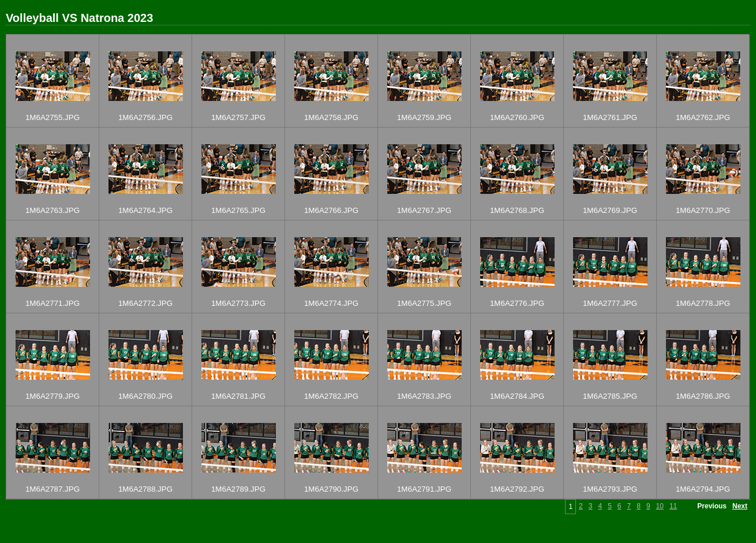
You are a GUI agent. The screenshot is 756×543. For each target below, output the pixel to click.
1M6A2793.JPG (610, 489)
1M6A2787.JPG (53, 489)
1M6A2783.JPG (424, 396)
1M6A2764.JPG (145, 210)
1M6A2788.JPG (145, 489)
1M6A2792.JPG (517, 489)
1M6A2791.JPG (424, 489)
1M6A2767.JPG (424, 210)
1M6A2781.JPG (238, 396)
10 (660, 506)
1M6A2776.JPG (517, 303)
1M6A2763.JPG (53, 210)
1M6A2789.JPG (238, 489)
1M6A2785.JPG (610, 396)
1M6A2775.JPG (424, 303)
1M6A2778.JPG (703, 303)
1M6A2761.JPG (610, 117)
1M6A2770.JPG (703, 210)
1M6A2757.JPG (238, 117)
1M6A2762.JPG (703, 117)
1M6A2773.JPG (238, 303)
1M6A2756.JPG (145, 117)
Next (740, 506)
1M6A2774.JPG (331, 303)
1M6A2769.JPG (610, 210)
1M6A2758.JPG (331, 117)
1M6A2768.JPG (517, 210)
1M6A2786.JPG (703, 396)
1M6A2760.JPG (517, 117)
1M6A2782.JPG (331, 396)
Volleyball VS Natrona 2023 (79, 18)
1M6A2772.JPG (145, 303)
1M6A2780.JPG (145, 396)
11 (673, 506)
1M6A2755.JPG (53, 117)
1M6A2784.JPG (517, 396)
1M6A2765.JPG (238, 210)
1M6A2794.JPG (703, 489)
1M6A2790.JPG (331, 489)
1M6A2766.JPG (331, 210)
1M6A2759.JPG (424, 117)
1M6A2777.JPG (610, 303)
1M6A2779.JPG (53, 396)
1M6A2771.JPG (53, 303)
